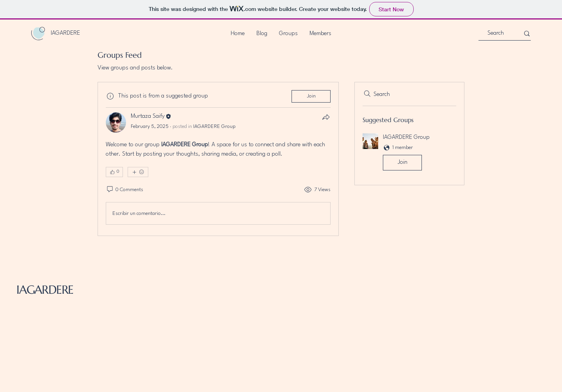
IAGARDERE (45, 290)
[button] (409, 153)
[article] (218, 159)
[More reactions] (138, 172)
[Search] (496, 34)
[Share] (326, 117)
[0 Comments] (124, 190)
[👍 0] (114, 172)
